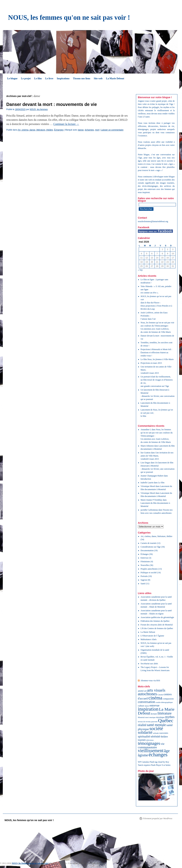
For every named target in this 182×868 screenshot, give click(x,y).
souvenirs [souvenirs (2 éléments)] (164, 733)
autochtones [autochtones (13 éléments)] (147, 694)
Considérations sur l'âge (151, 547)
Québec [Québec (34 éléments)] (166, 721)
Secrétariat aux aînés (149, 664)
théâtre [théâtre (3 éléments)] (164, 737)
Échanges (59, 130)
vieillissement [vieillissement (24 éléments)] (151, 751)
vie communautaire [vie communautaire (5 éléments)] (151, 745)
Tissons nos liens (82, 79)
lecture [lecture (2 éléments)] (154, 714)
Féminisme (145, 562)
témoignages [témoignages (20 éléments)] (149, 743)
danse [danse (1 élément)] (147, 706)
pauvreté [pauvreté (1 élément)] (154, 722)
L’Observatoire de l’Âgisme (152, 636)
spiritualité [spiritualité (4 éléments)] (144, 736)
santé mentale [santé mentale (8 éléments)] (156, 725)
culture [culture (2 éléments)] (141, 706)
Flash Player (156, 765)
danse (81, 130)
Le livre (49, 79)
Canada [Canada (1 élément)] (160, 695)
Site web (98, 79)
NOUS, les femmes (39, 109)
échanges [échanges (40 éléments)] (158, 755)
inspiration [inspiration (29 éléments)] (148, 709)
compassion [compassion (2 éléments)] (168, 699)
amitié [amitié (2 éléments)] (141, 691)
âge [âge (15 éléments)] (167, 751)
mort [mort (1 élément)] (147, 717)
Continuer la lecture (66, 124)
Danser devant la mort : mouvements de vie (52, 104)
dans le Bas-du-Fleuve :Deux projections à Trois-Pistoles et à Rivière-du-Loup (156, 303)
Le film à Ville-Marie (157, 359)
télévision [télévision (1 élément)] (150, 740)
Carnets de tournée (149, 543)
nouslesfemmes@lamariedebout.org (153, 221)
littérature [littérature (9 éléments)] (164, 713)
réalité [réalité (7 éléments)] (142, 725)
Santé (143, 584)
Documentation (147, 550)
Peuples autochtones (149, 569)
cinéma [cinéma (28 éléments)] (155, 698)
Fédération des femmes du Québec (155, 621)
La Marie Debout (115, 79)
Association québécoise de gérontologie (157, 617)
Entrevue (144, 558)
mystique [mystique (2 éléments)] (160, 717)
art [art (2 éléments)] (145, 691)
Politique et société (149, 573)
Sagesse (144, 580)
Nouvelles (145, 565)
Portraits (144, 576)
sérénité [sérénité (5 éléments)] (155, 736)
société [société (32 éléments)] (156, 728)
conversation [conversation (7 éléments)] (146, 702)
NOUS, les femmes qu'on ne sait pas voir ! (69, 17)
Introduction (146, 479)
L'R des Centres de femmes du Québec (157, 628)
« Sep (140, 270)
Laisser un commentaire (112, 130)
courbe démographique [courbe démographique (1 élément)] (164, 702)
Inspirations (63, 79)
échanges (89, 130)
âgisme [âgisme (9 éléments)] (143, 755)
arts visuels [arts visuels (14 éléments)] (156, 690)
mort (97, 130)
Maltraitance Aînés (149, 639)
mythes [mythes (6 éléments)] (170, 717)
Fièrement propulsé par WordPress (158, 818)
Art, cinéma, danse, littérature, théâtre (35, 130)
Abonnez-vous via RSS (150, 681)
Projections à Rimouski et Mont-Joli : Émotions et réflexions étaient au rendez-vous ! (156, 353)
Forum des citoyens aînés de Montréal (157, 625)
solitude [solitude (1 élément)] (156, 733)
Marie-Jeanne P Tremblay (152, 500)
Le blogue (12, 79)
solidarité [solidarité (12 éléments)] (145, 732)
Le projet (26, 79)
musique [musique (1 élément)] (152, 717)
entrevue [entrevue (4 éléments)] (154, 705)
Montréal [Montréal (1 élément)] (141, 717)
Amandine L (146, 430)
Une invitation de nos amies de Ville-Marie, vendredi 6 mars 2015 (157, 456)
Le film (38, 79)
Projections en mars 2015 (151, 363)
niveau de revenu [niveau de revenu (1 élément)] (144, 722)
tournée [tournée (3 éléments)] (142, 740)
